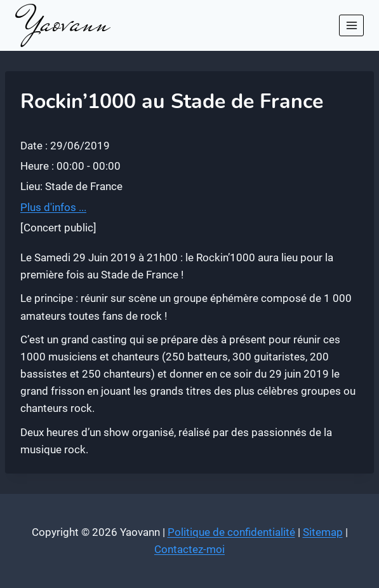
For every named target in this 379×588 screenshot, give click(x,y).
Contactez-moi (189, 549)
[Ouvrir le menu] (351, 25)
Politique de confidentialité (231, 532)
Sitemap (323, 532)
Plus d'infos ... (53, 207)
